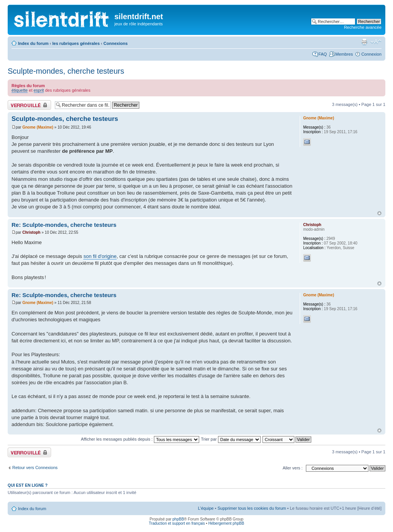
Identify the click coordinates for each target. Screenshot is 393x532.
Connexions (116, 43)
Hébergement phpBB (226, 523)
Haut (379, 213)
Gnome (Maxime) (38, 127)
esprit (39, 90)
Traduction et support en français (177, 523)
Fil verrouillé (29, 105)
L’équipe (206, 508)
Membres (344, 54)
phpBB (178, 519)
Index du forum (33, 43)
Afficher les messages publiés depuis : (140, 439)
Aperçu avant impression (364, 42)
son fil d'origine (100, 256)
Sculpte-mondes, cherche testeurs (66, 71)
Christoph (31, 232)
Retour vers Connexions (35, 468)
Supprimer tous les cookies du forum (252, 508)
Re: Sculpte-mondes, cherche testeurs (64, 225)
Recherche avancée (363, 27)
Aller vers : (292, 468)
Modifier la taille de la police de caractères (376, 42)
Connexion (371, 54)
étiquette (20, 90)
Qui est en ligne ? (28, 485)
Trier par (231, 439)
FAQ (323, 54)
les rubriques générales (76, 43)
